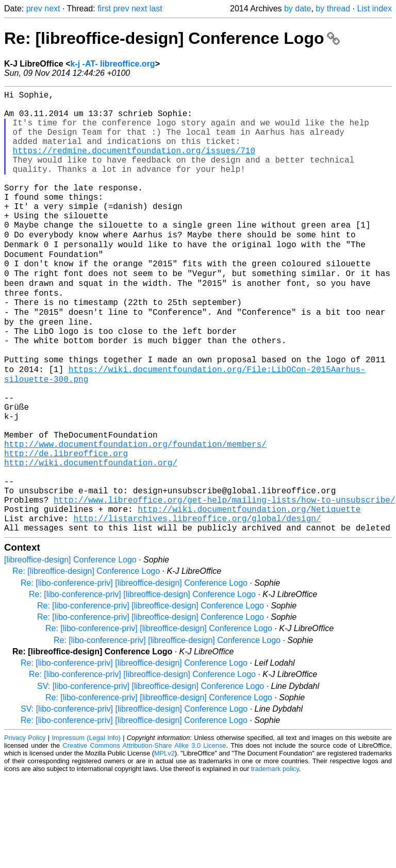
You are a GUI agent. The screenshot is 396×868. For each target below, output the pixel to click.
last (156, 9)
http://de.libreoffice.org (66, 528)
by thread (333, 9)
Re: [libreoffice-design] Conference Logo (172, 38)
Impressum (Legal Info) (86, 829)
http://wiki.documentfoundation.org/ (91, 539)
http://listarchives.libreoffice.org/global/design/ (197, 607)
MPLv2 (164, 845)
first (104, 9)
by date (298, 9)
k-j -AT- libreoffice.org (112, 64)
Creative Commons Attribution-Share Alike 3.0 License (145, 837)
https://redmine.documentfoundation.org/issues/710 (134, 165)
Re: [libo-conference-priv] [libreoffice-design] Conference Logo (134, 674)
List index (374, 9)
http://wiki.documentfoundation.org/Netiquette (249, 596)
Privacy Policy (25, 829)
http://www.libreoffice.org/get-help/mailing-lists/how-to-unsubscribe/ (224, 585)
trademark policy (275, 860)
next (52, 9)
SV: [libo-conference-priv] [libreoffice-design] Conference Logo (151, 777)
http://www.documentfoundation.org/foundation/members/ (135, 517)
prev (34, 9)
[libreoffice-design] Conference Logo (70, 651)
